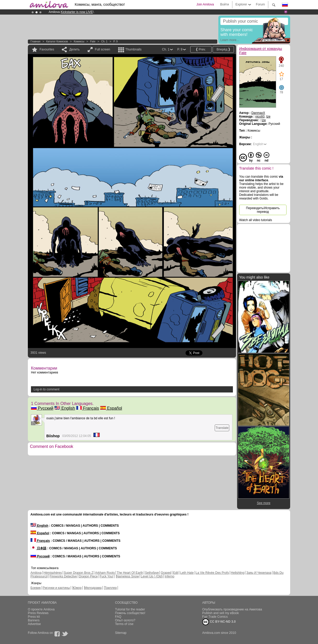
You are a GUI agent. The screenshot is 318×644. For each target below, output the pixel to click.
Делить (74, 49)
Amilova (36, 573)
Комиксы (79, 41)
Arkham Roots (105, 573)
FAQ (118, 617)
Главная (35, 41)
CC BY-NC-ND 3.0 (219, 622)
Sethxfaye (152, 573)
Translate (222, 428)
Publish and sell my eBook (221, 613)
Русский (42, 408)
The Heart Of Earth (130, 573)
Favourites (47, 49)
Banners (34, 620)
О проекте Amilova (41, 609)
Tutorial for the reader (130, 609)
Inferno (170, 576)
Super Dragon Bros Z (78, 573)
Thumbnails (133, 49)
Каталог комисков (57, 41)
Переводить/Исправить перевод (263, 210)
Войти (225, 4)
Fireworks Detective (63, 576)
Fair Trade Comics (215, 617)
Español (111, 408)
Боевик (36, 588)
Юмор (77, 588)
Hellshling (238, 573)
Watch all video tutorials (256, 220)
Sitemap (121, 633)
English (65, 408)
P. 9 (115, 41)
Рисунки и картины (56, 588)
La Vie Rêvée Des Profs (212, 573)
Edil (176, 573)
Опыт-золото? (125, 620)
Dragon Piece (88, 576)
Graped (166, 573)
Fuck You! (107, 576)
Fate (93, 41)
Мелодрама (93, 588)
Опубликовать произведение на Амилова (232, 609)
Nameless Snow (128, 576)
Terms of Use (124, 624)
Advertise (34, 624)
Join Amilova (205, 4)
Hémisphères (53, 573)
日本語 (38, 548)
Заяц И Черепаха (259, 573)
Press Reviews (38, 613)
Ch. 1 (104, 41)
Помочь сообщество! (130, 613)
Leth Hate (187, 573)
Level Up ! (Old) (152, 576)
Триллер (110, 588)
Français (88, 408)
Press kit (34, 617)
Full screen (103, 49)
